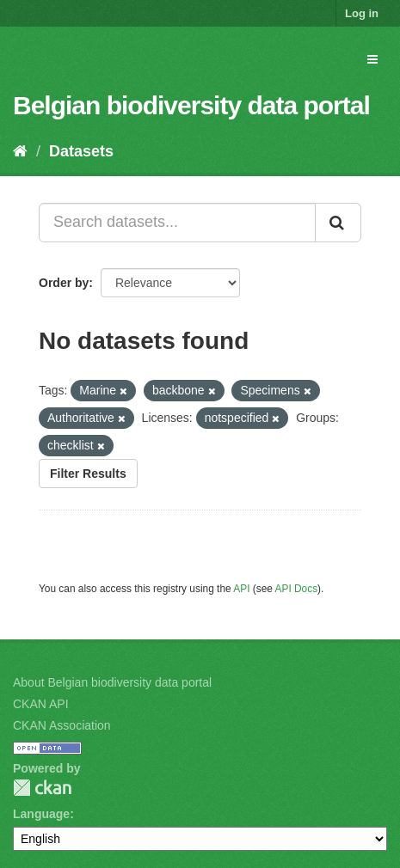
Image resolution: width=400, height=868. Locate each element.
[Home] (20, 151)
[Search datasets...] (177, 223)
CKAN (42, 788)
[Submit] (338, 223)
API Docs (297, 589)
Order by (64, 283)
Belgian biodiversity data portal (191, 105)
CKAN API (41, 704)
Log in (362, 13)
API (241, 589)
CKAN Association (62, 725)
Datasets (81, 151)
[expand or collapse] (372, 59)
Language (41, 814)
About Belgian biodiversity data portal (112, 682)
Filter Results (88, 474)
